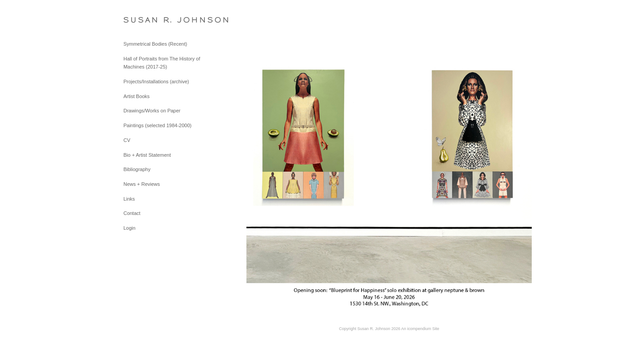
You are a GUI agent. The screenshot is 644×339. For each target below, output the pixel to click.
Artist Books (137, 96)
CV (127, 140)
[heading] (146, 20)
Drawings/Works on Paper (152, 111)
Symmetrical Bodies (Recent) (155, 44)
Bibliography (137, 169)
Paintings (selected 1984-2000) (157, 125)
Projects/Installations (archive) (156, 82)
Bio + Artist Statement (147, 155)
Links (129, 199)
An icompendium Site (420, 329)
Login (129, 228)
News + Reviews (142, 184)
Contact (132, 213)
